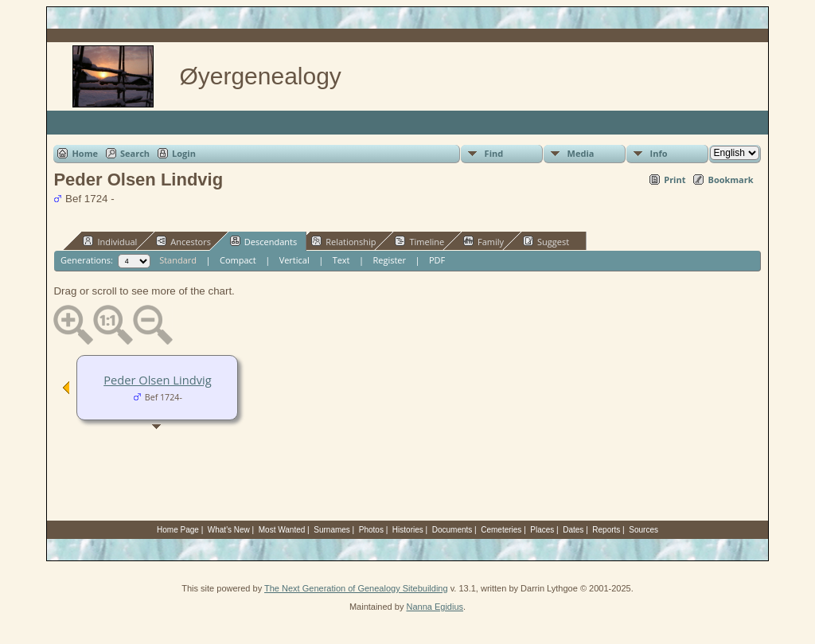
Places (542, 530)
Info (659, 153)
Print (675, 180)
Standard (178, 260)
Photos (371, 530)
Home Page (178, 530)
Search (135, 153)
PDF (437, 260)
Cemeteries (501, 530)
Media (581, 153)
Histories (408, 530)
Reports (606, 530)
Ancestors (183, 241)
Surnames (332, 530)
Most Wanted (282, 530)
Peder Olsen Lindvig (157, 380)
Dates (573, 530)
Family (484, 241)
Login (184, 153)
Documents (452, 530)
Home (85, 153)
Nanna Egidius (435, 607)
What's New (229, 530)
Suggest (546, 241)
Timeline (419, 241)
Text (341, 260)
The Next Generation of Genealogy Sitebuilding (356, 588)
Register (389, 260)
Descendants (263, 241)
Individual (110, 241)
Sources (643, 530)
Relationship (343, 241)
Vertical (294, 260)
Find (494, 153)
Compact (238, 260)
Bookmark (730, 180)
